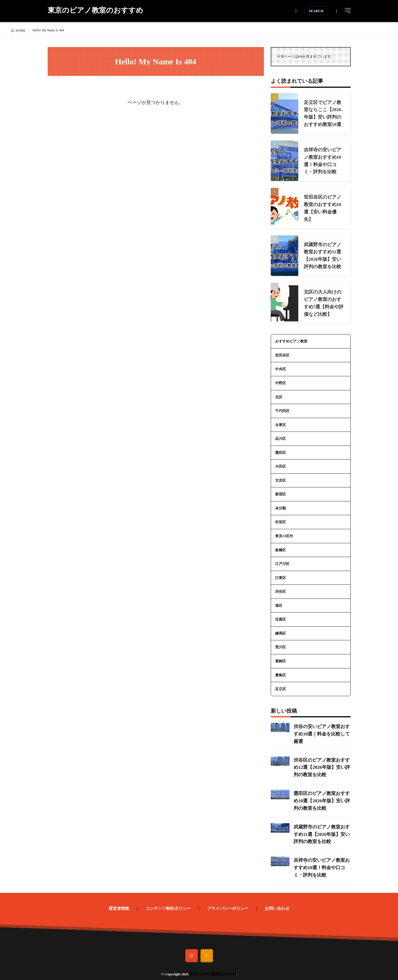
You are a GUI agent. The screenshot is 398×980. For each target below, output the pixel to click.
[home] (192, 950)
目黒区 (281, 616)
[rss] (207, 950)
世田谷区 (282, 352)
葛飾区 (281, 658)
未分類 (281, 505)
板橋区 (281, 546)
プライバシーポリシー (228, 902)
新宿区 (281, 491)
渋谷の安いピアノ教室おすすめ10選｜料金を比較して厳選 (321, 730)
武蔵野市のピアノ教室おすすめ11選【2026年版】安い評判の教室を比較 (321, 829)
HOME (21, 31)
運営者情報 (119, 902)
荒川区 (281, 644)
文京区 (281, 477)
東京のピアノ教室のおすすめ (95, 11)
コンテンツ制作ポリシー (168, 902)
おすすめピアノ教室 (291, 338)
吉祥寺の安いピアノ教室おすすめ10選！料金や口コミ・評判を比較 (321, 862)
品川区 (281, 435)
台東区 (281, 422)
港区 (279, 602)
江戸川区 (282, 560)
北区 (279, 394)
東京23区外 (284, 533)
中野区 (281, 380)
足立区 (281, 685)
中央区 (281, 366)
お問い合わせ (277, 902)
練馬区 (281, 630)
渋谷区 (281, 588)
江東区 (281, 574)
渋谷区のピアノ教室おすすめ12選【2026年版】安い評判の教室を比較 (321, 763)
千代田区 (282, 407)
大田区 (281, 463)
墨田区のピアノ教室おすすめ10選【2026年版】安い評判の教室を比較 (321, 796)
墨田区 (281, 449)
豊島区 (281, 672)
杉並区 (281, 519)
